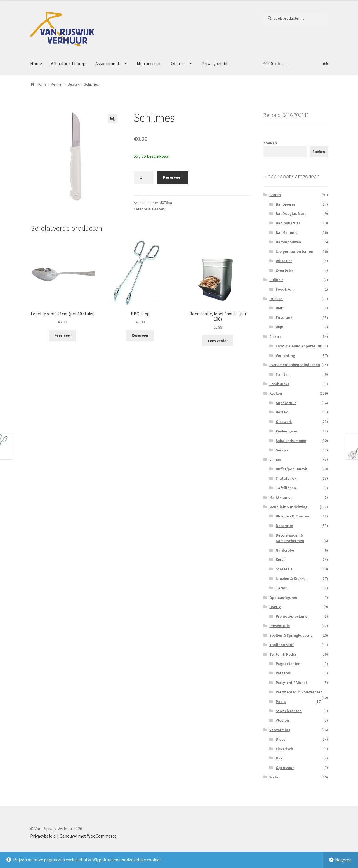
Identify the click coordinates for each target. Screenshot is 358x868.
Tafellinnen (286, 488)
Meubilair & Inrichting (288, 507)
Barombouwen (288, 242)
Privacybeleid (214, 63)
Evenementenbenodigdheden (295, 365)
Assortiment (108, 63)
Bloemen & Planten (292, 516)
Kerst (280, 559)
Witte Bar (284, 261)
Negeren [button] (343, 860)
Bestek (74, 84)
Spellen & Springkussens (291, 635)
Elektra (275, 337)
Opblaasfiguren (283, 598)
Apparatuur (286, 403)
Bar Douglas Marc (291, 213)
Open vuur (285, 768)
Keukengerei (286, 431)
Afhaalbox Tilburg (68, 63)
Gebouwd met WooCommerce (88, 836)
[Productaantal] (143, 177)
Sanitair (283, 374)
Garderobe (285, 550)
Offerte (178, 63)
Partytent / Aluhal (291, 683)
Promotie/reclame (292, 616)
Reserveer (173, 177)
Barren (275, 195)
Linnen (275, 459)
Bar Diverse (286, 204)
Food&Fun (285, 289)
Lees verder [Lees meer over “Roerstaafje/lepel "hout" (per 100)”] (218, 341)
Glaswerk (284, 422)
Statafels (284, 569)
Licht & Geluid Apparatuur (299, 346)
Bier (279, 308)
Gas (279, 758)
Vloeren (282, 720)
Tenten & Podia (283, 654)
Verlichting (285, 356)
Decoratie (284, 526)
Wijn (280, 327)
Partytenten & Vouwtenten (299, 692)
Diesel (281, 739)
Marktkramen (281, 497)
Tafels (281, 588)
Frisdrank (284, 317)
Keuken (57, 84)
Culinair (276, 280)
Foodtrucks (279, 384)
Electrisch (284, 749)
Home (36, 63)
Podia (281, 702)
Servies (282, 450)
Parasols (283, 673)
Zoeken (270, 143)
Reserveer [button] (63, 335)
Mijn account (149, 63)
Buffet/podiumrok (291, 469)
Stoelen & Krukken (292, 578)
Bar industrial (288, 223)
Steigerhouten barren (295, 251)
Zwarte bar (285, 270)
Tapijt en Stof (282, 645)
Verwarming (280, 730)
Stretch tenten (289, 711)
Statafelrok (286, 478)
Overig (275, 607)
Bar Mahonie (287, 232)
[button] (112, 119)
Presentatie (280, 626)
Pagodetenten (288, 664)
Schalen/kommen (291, 441)
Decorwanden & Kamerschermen (290, 538)
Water (275, 777)
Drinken (276, 299)
